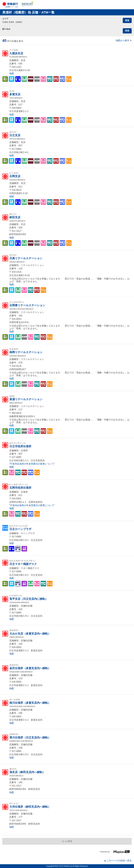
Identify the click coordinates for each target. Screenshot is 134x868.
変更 (127, 20)
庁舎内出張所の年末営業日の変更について (32, 464)
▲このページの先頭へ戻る (118, 861)
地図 (12, 73)
